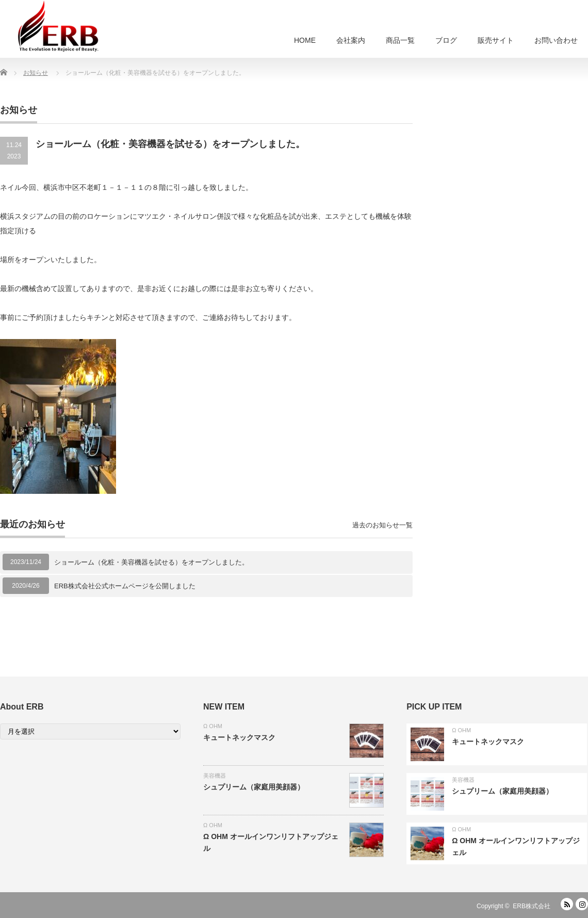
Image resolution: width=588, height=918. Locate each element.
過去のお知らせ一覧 (382, 525)
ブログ (446, 40)
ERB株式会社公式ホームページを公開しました (125, 586)
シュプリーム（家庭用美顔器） (254, 787)
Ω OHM (213, 726)
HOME (305, 40)
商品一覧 (400, 40)
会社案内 (351, 40)
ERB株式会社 (532, 906)
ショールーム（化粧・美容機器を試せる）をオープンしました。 (151, 562)
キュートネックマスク (239, 737)
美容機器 (215, 776)
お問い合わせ (556, 40)
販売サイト (496, 40)
